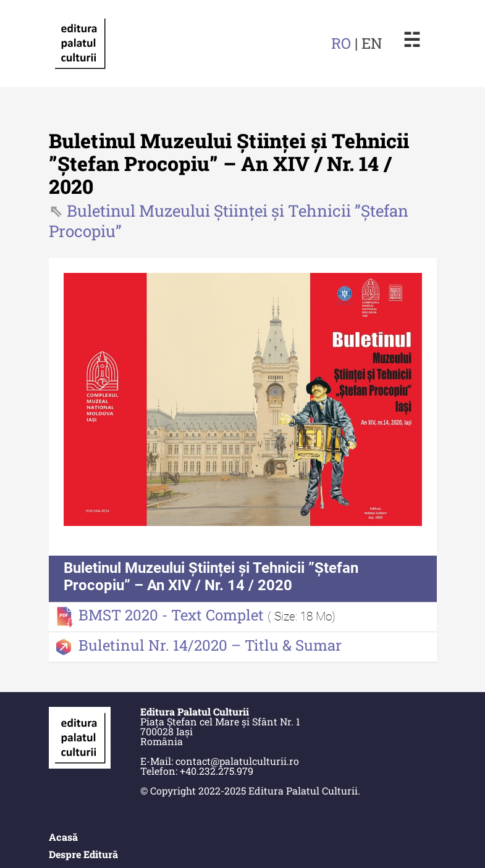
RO (341, 43)
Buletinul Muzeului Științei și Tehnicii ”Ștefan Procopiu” (229, 221)
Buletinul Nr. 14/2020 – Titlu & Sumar (210, 645)
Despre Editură (83, 854)
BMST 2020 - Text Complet (173, 615)
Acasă (63, 837)
